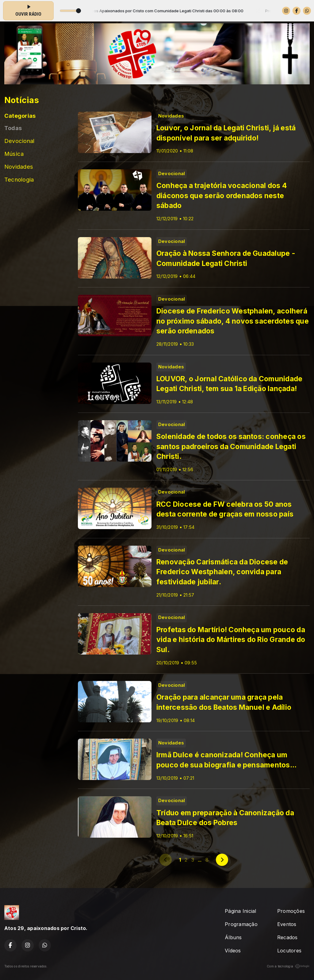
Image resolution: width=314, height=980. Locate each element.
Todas (13, 128)
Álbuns (233, 937)
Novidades (19, 167)
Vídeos (233, 951)
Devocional (19, 141)
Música (14, 154)
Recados (287, 937)
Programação (241, 924)
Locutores (289, 951)
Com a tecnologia (288, 966)
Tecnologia (19, 179)
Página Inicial (240, 911)
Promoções (291, 911)
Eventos (287, 924)
